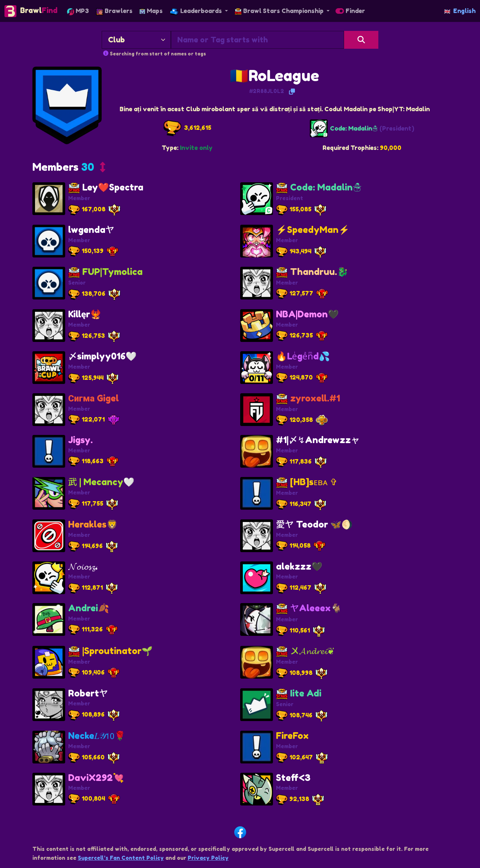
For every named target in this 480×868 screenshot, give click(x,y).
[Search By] (136, 40)
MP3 (78, 11)
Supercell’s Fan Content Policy (121, 858)
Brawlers (114, 11)
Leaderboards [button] (197, 11)
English (460, 11)
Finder (350, 11)
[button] (69, 169)
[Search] (361, 40)
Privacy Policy (208, 858)
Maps (151, 11)
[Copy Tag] (292, 92)
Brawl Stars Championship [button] (280, 11)
